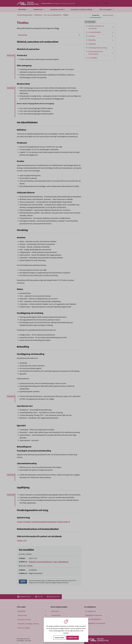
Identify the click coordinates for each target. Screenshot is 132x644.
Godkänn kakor (73, 638)
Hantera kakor (59, 638)
